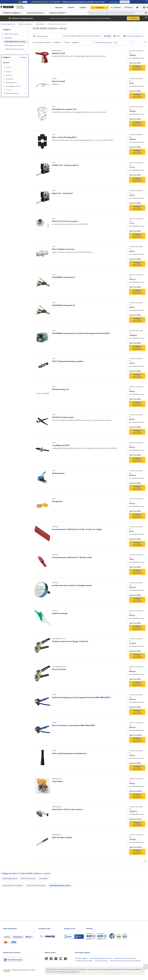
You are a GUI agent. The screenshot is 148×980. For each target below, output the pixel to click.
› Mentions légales (81, 958)
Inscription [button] (100, 7)
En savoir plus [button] (125, 2)
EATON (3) (9, 75)
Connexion (116, 7)
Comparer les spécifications (135, 36)
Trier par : (67, 42)
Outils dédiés (40, 24)
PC (78, 937)
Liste (109, 36)
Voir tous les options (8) (11, 93)
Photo (118, 36)
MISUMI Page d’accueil (8, 24)
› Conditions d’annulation (84, 961)
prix (100, 36)
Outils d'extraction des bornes (14, 49)
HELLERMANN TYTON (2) (13, 86)
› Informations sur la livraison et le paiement (125, 961)
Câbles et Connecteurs (25, 24)
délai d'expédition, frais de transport (83, 36)
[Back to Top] (146, 967)
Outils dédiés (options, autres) (15, 42)
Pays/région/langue (15, 960)
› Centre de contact (101, 961)
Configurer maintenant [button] (137, 68)
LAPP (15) (9, 72)
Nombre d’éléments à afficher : (42, 42)
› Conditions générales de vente (100, 958)
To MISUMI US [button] (133, 18)
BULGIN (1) (9, 90)
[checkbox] (15, 72)
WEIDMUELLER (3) (11, 83)
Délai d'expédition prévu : (104, 42)
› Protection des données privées (125, 958)
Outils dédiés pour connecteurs (14, 45)
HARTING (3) (10, 79)
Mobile (68, 937)
